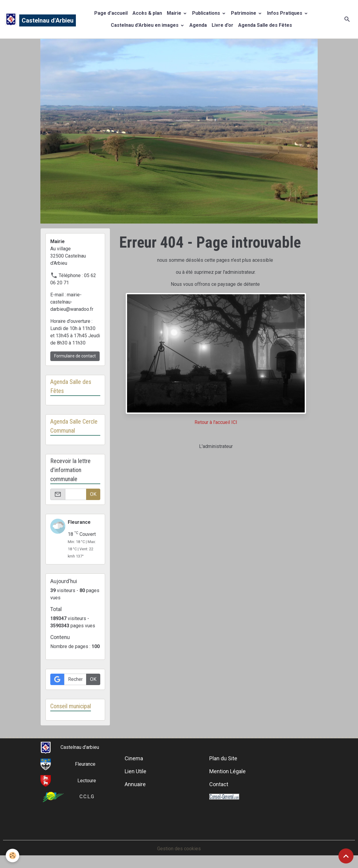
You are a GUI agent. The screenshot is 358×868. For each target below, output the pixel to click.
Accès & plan (147, 13)
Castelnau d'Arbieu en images (145, 25)
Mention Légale (227, 771)
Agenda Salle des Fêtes (265, 25)
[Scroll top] (346, 856)
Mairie (175, 13)
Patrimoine (244, 13)
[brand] (34, 19)
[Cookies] (13, 856)
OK (93, 494)
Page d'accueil (111, 13)
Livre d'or (223, 25)
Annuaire (135, 784)
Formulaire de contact (75, 356)
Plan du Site (223, 758)
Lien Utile (135, 771)
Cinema (134, 758)
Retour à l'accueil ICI (216, 422)
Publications (207, 13)
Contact (219, 784)
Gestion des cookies (179, 849)
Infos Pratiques (285, 13)
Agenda (198, 25)
